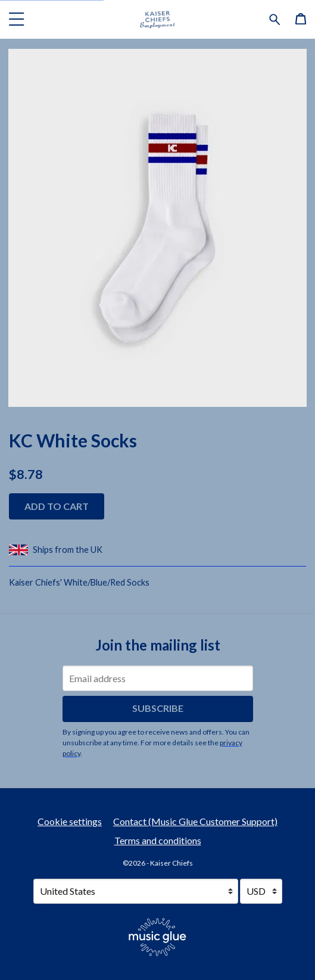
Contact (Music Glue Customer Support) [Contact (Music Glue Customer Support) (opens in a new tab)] (195, 821)
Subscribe (158, 708)
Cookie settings (70, 821)
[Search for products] (275, 18)
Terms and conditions (158, 840)
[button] (17, 19)
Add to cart (57, 506)
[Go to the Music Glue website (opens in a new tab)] (157, 937)
